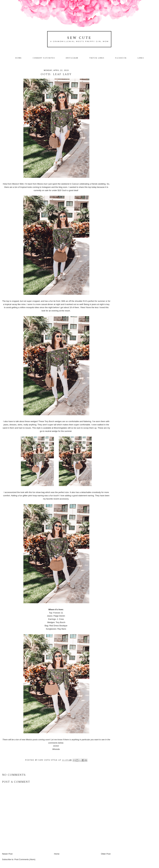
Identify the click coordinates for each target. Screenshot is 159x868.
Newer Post (7, 854)
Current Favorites (44, 58)
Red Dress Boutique (59, 626)
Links (141, 58)
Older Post (106, 854)
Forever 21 (58, 613)
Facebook (121, 58)
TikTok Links (97, 58)
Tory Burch (61, 622)
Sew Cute (79, 38)
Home (19, 58)
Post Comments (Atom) (25, 859)
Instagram (72, 58)
